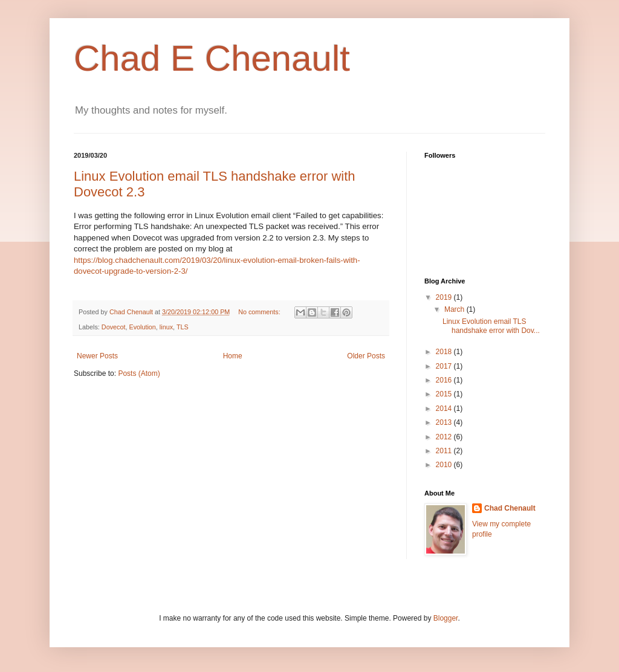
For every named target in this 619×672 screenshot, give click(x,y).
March (455, 309)
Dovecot (114, 327)
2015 (445, 394)
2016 (445, 380)
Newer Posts (97, 356)
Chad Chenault (510, 508)
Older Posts (366, 356)
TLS (183, 327)
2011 (445, 451)
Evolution (142, 327)
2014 (445, 409)
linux (166, 327)
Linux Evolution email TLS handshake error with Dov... (491, 326)
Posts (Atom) (139, 373)
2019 (445, 297)
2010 (445, 465)
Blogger (446, 618)
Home (233, 356)
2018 (445, 352)
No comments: (260, 312)
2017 (445, 366)
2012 (445, 437)
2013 (445, 422)
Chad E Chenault (212, 58)
